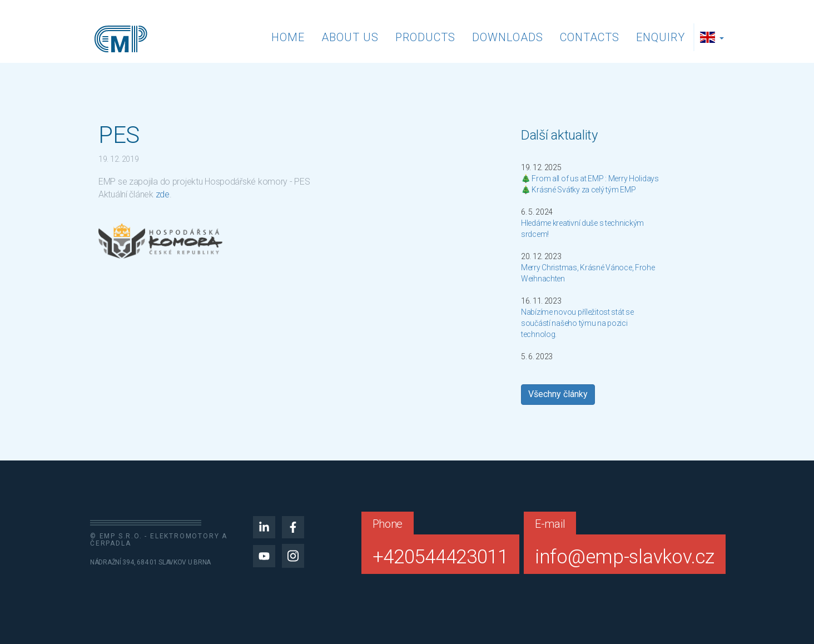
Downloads (508, 37)
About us (350, 37)
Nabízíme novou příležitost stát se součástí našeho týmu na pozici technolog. (577, 323)
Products (425, 37)
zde (163, 194)
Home (288, 37)
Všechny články (558, 394)
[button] (713, 37)
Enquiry (661, 37)
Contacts (590, 37)
